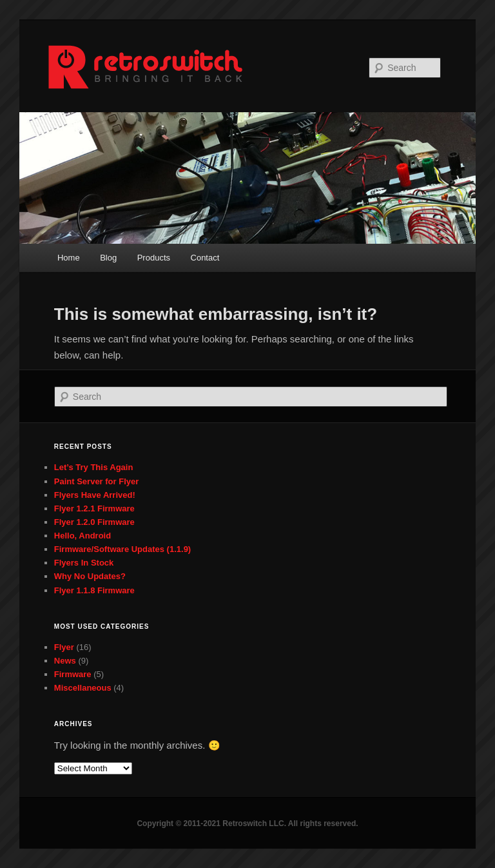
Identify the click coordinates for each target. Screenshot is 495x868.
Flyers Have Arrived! (95, 495)
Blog (108, 258)
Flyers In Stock (84, 563)
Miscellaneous (83, 688)
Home (69, 258)
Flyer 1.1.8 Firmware (94, 590)
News (65, 661)
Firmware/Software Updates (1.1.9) (122, 549)
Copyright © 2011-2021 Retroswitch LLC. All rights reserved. (247, 824)
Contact (205, 258)
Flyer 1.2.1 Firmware (94, 508)
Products (154, 258)
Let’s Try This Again (94, 467)
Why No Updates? (90, 576)
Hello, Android (82, 536)
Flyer (64, 647)
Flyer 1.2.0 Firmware (94, 522)
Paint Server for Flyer (97, 481)
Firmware (73, 674)
